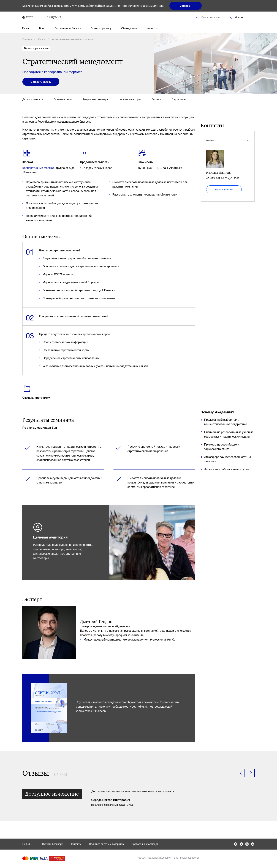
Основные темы (63, 99)
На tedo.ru (28, 844)
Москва (239, 17)
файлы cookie (53, 6)
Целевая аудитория (130, 99)
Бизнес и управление (36, 48)
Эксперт (157, 99)
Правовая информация (145, 844)
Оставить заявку (41, 82)
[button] (241, 773)
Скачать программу (36, 398)
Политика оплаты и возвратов (106, 844)
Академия (54, 17)
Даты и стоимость (33, 99)
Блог (42, 28)
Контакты (152, 28)
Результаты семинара (95, 99)
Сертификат (179, 99)
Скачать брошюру (101, 28)
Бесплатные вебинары (68, 28)
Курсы (26, 28)
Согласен (185, 6)
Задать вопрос (224, 189)
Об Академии (129, 28)
